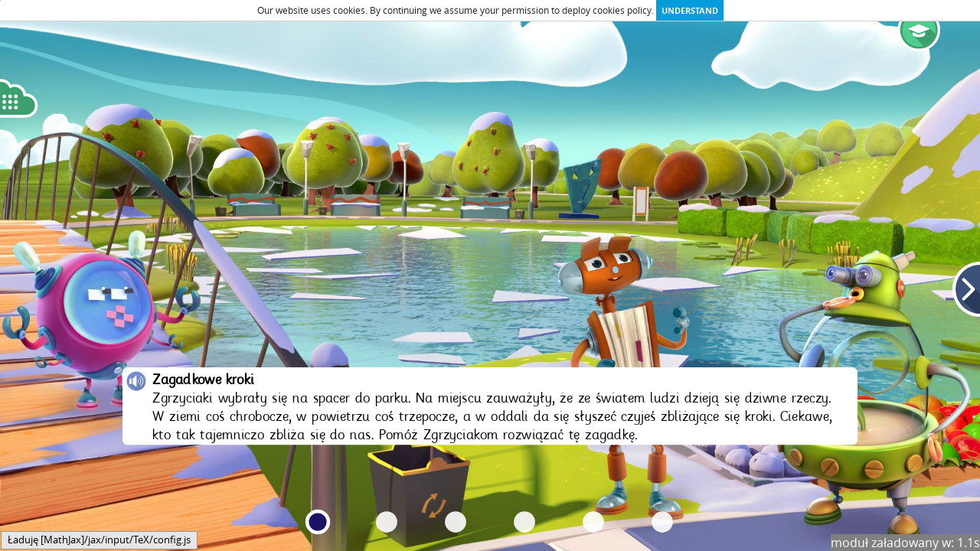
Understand (690, 10)
